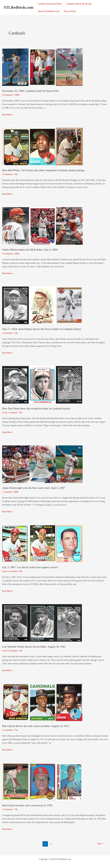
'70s (16, 730)
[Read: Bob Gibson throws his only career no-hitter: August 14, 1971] (42, 702)
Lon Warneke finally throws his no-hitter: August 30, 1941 (35, 647)
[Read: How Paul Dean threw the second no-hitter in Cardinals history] (42, 384)
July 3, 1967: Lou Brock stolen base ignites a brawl (31, 567)
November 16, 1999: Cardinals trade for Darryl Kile (31, 91)
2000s (17, 95)
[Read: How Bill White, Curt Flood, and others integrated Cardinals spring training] (42, 146)
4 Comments (8, 95)
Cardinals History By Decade (79, 4)
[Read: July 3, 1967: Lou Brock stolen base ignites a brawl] (42, 543)
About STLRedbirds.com (48, 11)
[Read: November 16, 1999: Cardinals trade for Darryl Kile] (42, 67)
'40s (21, 650)
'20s (16, 333)
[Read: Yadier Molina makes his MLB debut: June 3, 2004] (42, 226)
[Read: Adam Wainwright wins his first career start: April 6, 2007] (42, 464)
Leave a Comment (10, 412)
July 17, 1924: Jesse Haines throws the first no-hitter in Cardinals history (43, 329)
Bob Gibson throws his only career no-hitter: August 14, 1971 (37, 726)
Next (101, 844)
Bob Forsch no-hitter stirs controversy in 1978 (28, 805)
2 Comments (8, 333)
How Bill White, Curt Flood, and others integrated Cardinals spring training (44, 170)
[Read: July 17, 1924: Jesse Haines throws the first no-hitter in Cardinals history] (42, 305)
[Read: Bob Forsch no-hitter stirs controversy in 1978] (42, 781)
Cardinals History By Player (50, 4)
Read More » (8, 115)
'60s (16, 174)
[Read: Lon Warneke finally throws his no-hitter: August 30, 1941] (42, 622)
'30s (21, 412)
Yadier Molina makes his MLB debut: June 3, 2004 (31, 250)
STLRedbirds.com (19, 7)
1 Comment (7, 492)
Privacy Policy (70, 11)
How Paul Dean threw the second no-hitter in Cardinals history (37, 408)
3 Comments (8, 174)
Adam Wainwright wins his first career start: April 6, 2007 (35, 488)
